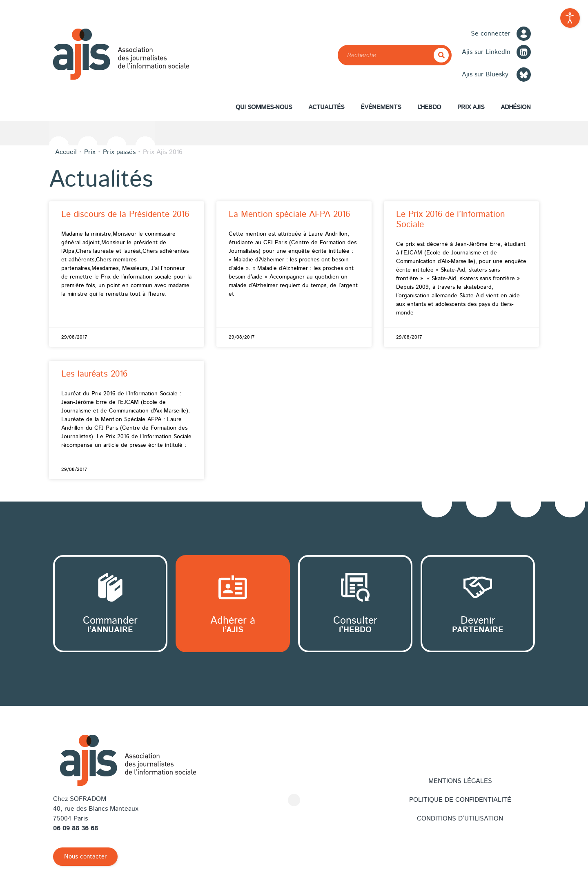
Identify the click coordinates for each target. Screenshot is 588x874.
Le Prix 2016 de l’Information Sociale (451, 220)
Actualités (326, 107)
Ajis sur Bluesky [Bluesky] (485, 75)
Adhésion (516, 109)
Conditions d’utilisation (460, 819)
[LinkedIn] (524, 52)
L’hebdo (429, 107)
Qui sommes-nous (264, 109)
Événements (381, 107)
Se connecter (491, 34)
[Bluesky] (524, 75)
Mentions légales (460, 781)
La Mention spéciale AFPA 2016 (289, 214)
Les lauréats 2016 (94, 374)
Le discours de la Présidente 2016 (125, 214)
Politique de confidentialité (460, 800)
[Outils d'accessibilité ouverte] (570, 18)
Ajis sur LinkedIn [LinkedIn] (486, 52)
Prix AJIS (471, 109)
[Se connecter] (524, 34)
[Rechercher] (441, 55)
